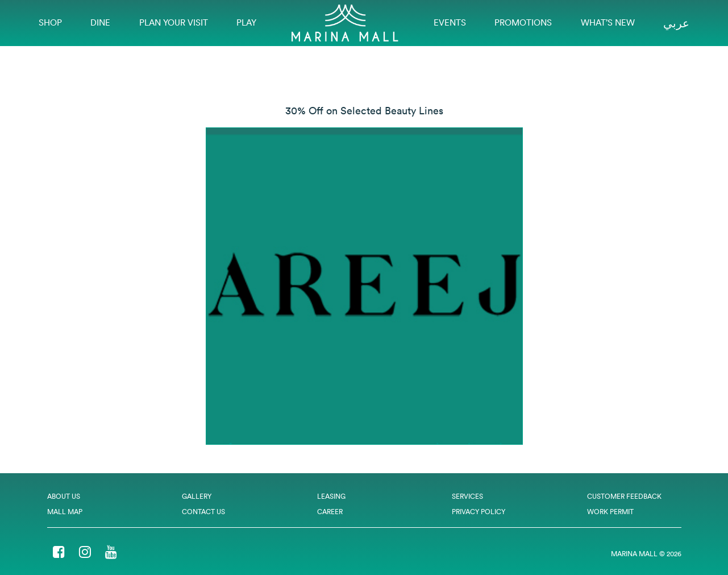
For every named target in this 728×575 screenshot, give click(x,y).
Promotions (523, 22)
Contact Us (203, 512)
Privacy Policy (479, 512)
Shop (50, 22)
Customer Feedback (624, 496)
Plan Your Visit (174, 22)
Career (330, 512)
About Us (64, 496)
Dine (100, 22)
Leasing (331, 496)
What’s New (608, 22)
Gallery (197, 496)
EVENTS (450, 22)
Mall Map (65, 512)
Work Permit (610, 512)
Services (467, 496)
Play (246, 22)
